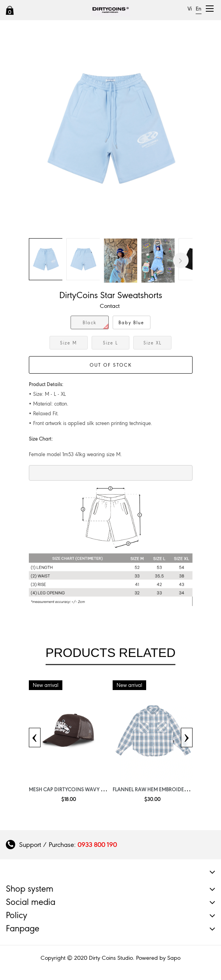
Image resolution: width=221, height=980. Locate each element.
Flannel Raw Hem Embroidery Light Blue (165, 789)
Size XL (153, 343)
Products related (111, 653)
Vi (190, 9)
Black (95, 324)
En (199, 9)
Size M (69, 343)
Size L (110, 343)
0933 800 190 (97, 845)
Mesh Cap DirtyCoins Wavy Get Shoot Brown (88, 789)
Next (181, 260)
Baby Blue (131, 323)
